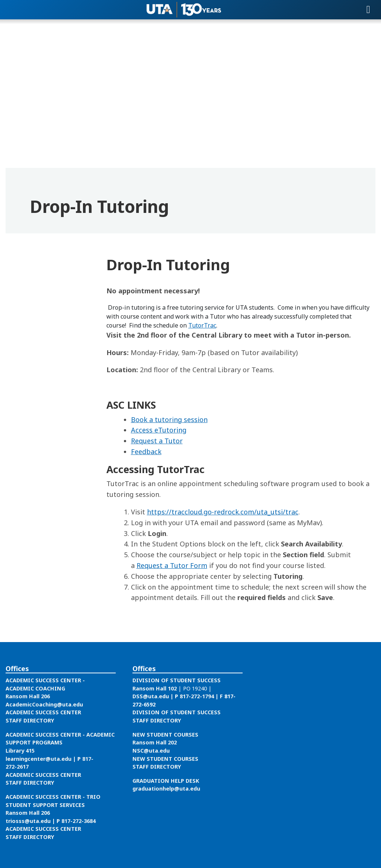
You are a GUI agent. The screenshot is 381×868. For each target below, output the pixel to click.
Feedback (146, 451)
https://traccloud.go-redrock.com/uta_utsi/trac (223, 512)
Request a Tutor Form (172, 565)
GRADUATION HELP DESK (166, 781)
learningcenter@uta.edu (39, 759)
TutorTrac (202, 325)
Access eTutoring (159, 430)
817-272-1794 (197, 696)
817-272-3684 (79, 821)
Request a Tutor (157, 441)
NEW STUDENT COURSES (165, 735)
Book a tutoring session (169, 419)
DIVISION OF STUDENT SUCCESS (177, 680)
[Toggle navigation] (368, 10)
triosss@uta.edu (28, 821)
